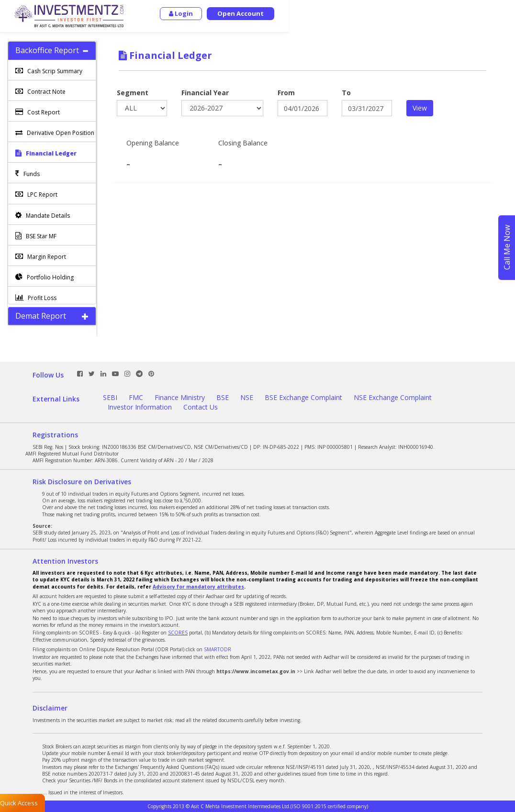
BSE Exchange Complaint (303, 397)
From (286, 93)
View (420, 108)
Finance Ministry (180, 397)
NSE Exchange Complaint (393, 397)
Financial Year (205, 93)
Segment (133, 93)
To (346, 93)
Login (407, 13)
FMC (136, 397)
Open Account (467, 13)
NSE (247, 397)
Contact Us (201, 407)
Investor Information (140, 407)
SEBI (110, 397)
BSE (223, 397)
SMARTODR (218, 649)
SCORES (178, 633)
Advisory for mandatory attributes (198, 587)
